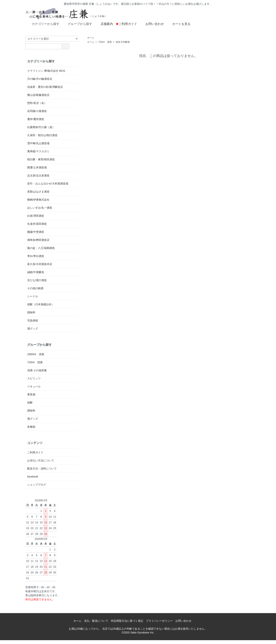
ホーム (91, 38)
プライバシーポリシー (159, 621)
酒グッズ (33, 329)
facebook (33, 477)
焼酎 (30, 403)
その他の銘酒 (35, 288)
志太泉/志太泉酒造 (38, 175)
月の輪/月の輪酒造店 (40, 79)
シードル (33, 296)
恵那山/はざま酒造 (38, 192)
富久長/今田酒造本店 (40, 264)
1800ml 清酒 (36, 354)
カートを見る (179, 24)
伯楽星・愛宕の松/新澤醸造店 (45, 87)
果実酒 (31, 394)
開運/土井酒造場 (37, 167)
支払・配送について (96, 621)
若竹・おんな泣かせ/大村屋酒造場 (48, 184)
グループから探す (77, 24)
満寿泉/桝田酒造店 (38, 240)
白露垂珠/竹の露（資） (41, 127)
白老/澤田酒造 (36, 216)
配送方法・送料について (42, 469)
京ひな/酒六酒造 (37, 280)
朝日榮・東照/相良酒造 (41, 159)
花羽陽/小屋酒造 (37, 111)
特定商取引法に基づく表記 (127, 621)
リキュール (34, 386)
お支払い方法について (41, 460)
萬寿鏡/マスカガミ (38, 151)
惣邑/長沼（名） (37, 103)
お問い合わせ (152, 24)
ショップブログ (37, 485)
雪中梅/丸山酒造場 (38, 143)
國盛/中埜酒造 (36, 232)
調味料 (31, 312)
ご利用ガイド (126, 24)
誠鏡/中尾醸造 (36, 272)
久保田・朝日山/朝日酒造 (42, 135)
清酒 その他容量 (37, 370)
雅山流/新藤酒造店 (38, 95)
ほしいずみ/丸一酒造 (40, 208)
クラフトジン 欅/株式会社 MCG (46, 71)
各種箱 (31, 427)
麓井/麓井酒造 (36, 119)
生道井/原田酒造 (37, 224)
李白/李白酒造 (36, 256)
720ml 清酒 (105, 42)
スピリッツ (34, 378)
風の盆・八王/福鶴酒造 (41, 248)
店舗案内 (104, 24)
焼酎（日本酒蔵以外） (41, 304)
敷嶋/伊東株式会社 (38, 200)
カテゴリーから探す (43, 24)
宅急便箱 (33, 320)
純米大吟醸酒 (123, 42)
